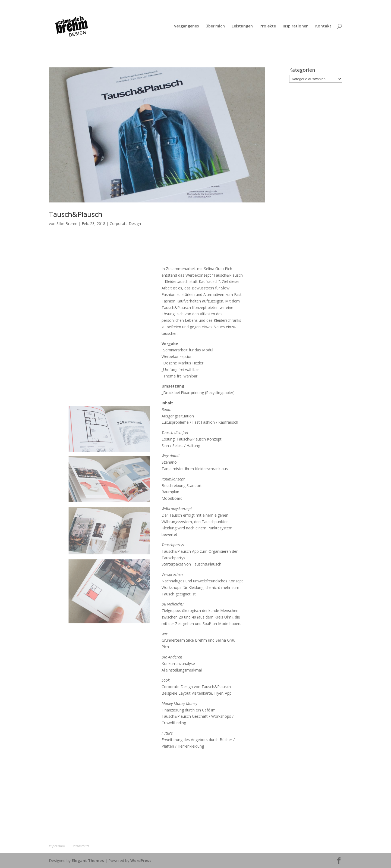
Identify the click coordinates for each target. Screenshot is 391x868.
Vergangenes (186, 26)
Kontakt (323, 26)
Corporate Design (125, 224)
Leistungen (242, 26)
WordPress (141, 861)
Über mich (215, 26)
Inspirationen (296, 26)
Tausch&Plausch (76, 214)
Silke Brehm (67, 224)
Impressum (57, 846)
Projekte (268, 26)
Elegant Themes (88, 861)
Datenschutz (80, 846)
